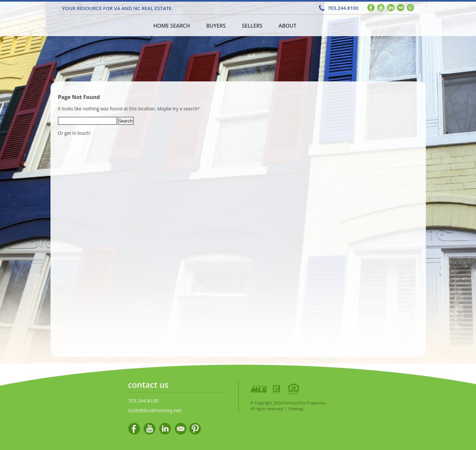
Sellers (252, 26)
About (288, 26)
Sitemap (296, 409)
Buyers (216, 26)
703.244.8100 (343, 8)
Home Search (172, 26)
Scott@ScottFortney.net (155, 410)
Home (99, 25)
